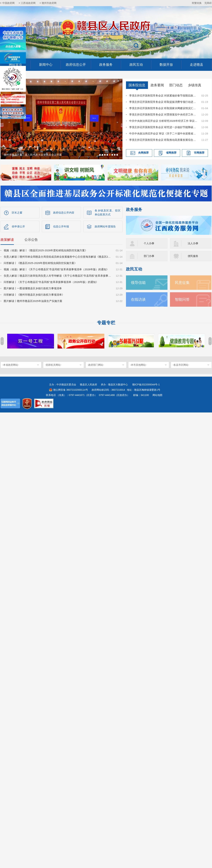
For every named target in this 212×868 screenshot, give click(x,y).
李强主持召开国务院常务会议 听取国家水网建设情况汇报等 (163, 108)
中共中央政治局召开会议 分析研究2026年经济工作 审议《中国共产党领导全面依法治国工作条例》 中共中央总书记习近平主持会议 (163, 121)
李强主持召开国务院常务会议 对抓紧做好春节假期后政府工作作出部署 (163, 96)
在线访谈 (138, 299)
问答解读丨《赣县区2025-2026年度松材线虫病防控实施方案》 (40, 263)
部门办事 (149, 256)
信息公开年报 (61, 226)
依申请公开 (18, 226)
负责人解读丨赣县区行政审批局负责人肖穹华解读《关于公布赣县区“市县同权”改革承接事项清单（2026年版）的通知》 (58, 276)
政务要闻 (157, 85)
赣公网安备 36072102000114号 (71, 390)
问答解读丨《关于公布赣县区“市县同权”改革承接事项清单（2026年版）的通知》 (51, 282)
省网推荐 (171, 153)
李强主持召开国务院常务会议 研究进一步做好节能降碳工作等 (163, 127)
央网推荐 (143, 153)
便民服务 (193, 256)
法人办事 (193, 243)
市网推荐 (199, 153)
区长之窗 (17, 213)
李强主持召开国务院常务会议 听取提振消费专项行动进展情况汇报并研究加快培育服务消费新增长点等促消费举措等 (163, 102)
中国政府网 (8, 3)
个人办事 (149, 243)
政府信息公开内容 (64, 213)
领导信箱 (138, 283)
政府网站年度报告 (105, 226)
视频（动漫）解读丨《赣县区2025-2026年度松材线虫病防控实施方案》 (46, 250)
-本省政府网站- (11, 365)
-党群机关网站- (53, 365)
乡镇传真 (195, 85)
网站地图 (157, 395)
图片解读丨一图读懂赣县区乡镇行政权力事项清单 (33, 288)
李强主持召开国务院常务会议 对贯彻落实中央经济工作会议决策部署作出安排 (163, 114)
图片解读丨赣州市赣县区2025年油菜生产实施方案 (33, 301)
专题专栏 (106, 323)
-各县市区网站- (181, 365)
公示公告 (31, 240)
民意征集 (182, 283)
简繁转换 (197, 3)
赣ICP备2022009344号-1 (146, 385)
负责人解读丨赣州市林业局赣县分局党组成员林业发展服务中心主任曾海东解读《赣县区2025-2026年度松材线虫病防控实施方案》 (58, 257)
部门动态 (176, 85)
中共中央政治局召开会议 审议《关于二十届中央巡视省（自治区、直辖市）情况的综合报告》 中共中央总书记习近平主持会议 (163, 133)
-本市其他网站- (138, 365)
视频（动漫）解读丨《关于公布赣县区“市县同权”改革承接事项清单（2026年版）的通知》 (56, 269)
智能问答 (182, 299)
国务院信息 (137, 85)
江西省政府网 (28, 3)
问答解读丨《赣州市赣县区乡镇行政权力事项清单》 (34, 295)
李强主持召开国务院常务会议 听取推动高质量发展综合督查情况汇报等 (163, 140)
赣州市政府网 (49, 3)
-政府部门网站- (96, 365)
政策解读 (7, 240)
